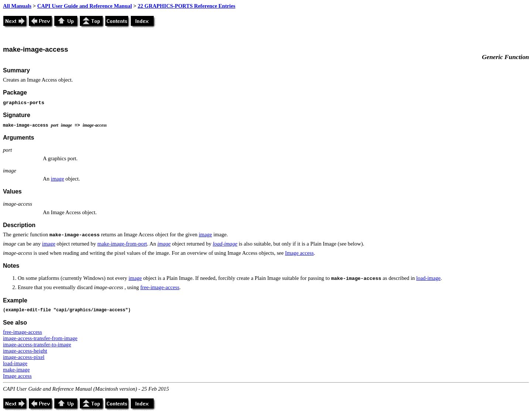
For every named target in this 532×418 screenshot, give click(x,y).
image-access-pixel (24, 357)
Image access (300, 253)
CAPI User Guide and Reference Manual (85, 6)
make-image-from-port (122, 244)
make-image (16, 370)
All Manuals (17, 6)
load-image (225, 244)
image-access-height (25, 351)
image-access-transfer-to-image (37, 345)
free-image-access (160, 287)
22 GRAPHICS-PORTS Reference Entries (187, 6)
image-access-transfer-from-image (40, 338)
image (58, 179)
